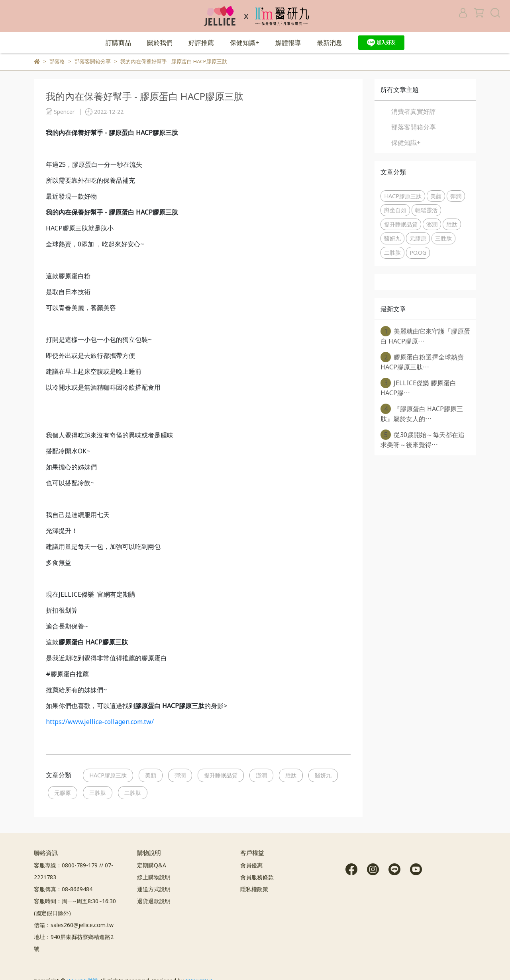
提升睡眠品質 (221, 775)
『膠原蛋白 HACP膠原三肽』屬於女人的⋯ (422, 413)
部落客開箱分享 (414, 127)
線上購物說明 (154, 877)
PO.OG (418, 253)
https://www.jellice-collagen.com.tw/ (100, 722)
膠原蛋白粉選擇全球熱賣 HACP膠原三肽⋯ (422, 362)
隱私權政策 (254, 889)
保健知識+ (245, 43)
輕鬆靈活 (426, 210)
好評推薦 (201, 43)
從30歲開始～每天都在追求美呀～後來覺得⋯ (423, 439)
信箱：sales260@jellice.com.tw (74, 925)
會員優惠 (251, 865)
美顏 (151, 775)
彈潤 (180, 775)
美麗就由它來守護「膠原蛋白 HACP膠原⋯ (425, 336)
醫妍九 (323, 775)
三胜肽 (98, 793)
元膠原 (63, 793)
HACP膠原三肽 (108, 775)
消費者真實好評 (414, 111)
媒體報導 (288, 43)
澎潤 (261, 775)
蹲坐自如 (395, 210)
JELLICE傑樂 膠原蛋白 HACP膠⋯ (418, 388)
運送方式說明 (154, 889)
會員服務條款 (257, 877)
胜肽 (291, 775)
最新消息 (330, 43)
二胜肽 (133, 793)
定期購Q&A (152, 865)
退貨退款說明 (154, 901)
